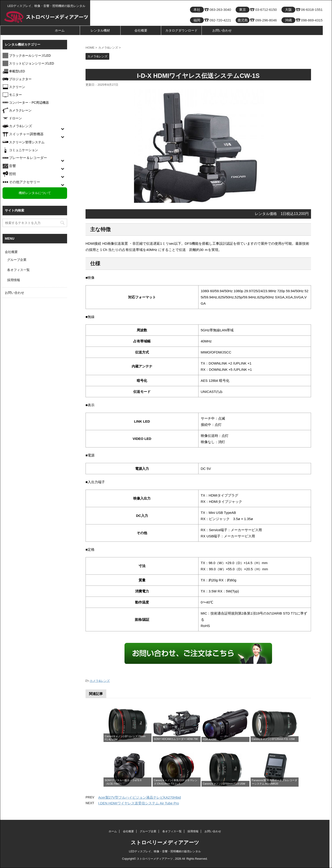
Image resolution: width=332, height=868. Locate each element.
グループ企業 (17, 260)
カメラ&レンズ (100, 681)
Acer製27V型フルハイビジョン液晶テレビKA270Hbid (139, 797)
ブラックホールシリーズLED (30, 56)
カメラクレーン (20, 110)
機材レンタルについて (35, 193)
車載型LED (17, 71)
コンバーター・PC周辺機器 (29, 103)
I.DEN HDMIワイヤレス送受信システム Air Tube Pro (139, 803)
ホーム (60, 30)
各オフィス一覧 (18, 270)
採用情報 (14, 280)
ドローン (15, 118)
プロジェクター (20, 79)
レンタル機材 (100, 30)
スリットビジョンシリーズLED (31, 63)
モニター (15, 95)
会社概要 (141, 30)
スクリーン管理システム (27, 142)
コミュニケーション (24, 150)
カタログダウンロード (181, 30)
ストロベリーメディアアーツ (165, 843)
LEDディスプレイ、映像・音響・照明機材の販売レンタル (165, 851)
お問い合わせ (222, 30)
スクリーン (17, 87)
